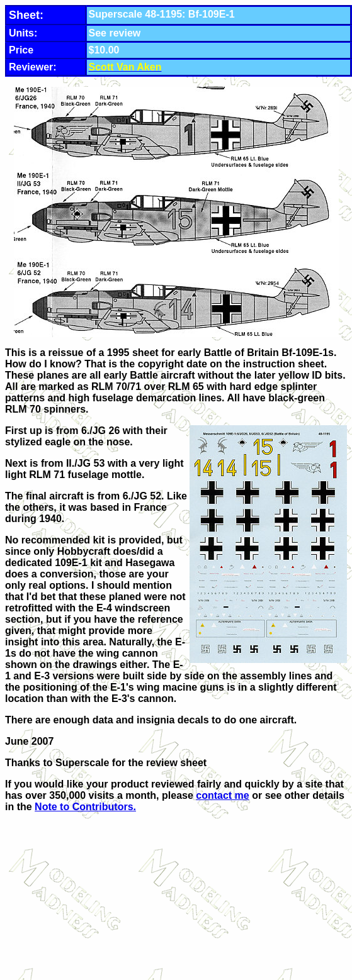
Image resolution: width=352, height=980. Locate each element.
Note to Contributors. (85, 807)
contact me (222, 795)
